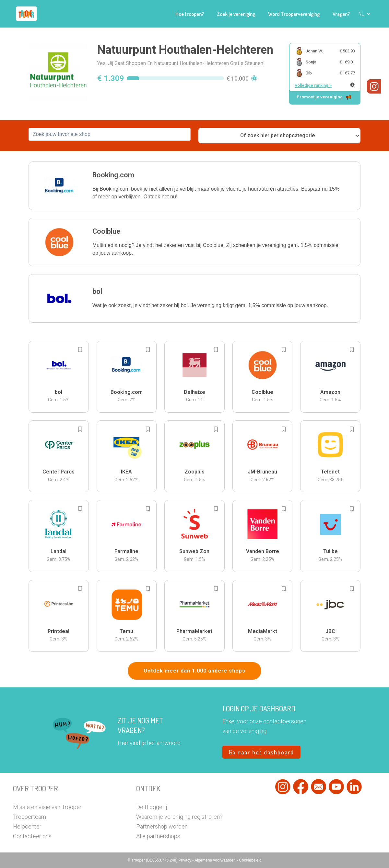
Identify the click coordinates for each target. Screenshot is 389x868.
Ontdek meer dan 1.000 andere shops (194, 671)
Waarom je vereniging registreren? (179, 817)
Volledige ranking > (313, 85)
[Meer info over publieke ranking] (352, 85)
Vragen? (341, 14)
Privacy (186, 860)
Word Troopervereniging (294, 14)
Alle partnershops (158, 836)
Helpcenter (27, 826)
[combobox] (110, 134)
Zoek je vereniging (236, 14)
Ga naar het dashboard (261, 752)
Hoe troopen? (190, 14)
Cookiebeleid (250, 860)
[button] (365, 14)
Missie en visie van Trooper (47, 807)
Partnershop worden (162, 826)
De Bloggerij (152, 807)
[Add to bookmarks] (80, 350)
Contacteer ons (32, 836)
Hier (123, 743)
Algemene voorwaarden (216, 860)
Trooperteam (29, 817)
